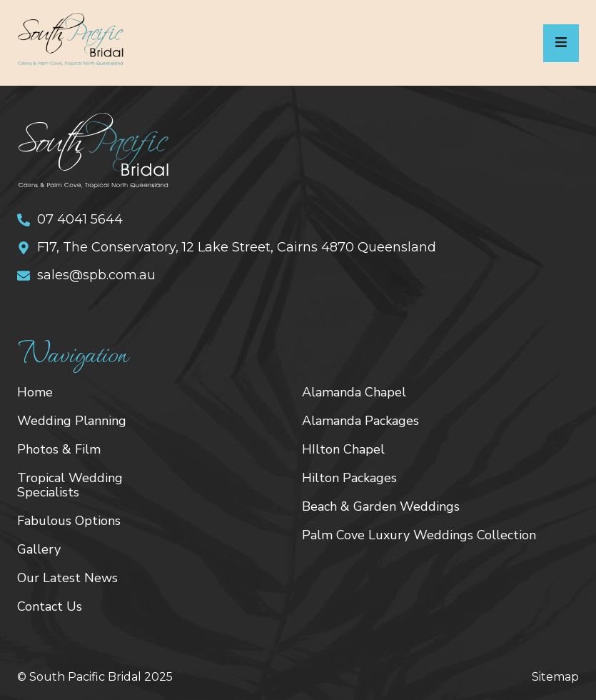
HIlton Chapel (343, 449)
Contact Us (50, 606)
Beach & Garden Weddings (381, 506)
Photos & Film (59, 449)
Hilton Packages (349, 478)
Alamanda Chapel (354, 392)
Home (35, 392)
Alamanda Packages (360, 421)
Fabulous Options (69, 521)
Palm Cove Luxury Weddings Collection (419, 535)
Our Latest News (67, 578)
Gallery (39, 549)
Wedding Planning (72, 421)
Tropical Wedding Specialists (70, 485)
